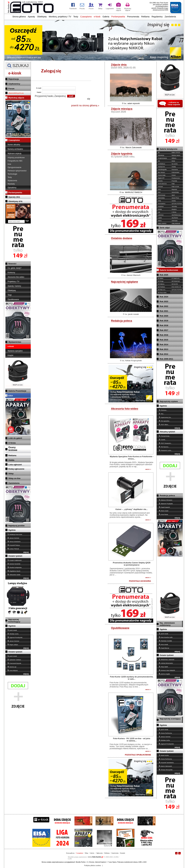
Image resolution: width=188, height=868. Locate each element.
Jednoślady (161, 198)
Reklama (145, 17)
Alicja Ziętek (163, 667)
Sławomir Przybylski (166, 504)
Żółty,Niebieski (176, 224)
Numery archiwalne (15, 149)
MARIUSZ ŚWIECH (134, 192)
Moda (173, 161)
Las (159, 212)
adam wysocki (134, 103)
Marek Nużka (164, 755)
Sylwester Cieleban (14, 660)
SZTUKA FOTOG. (177, 204)
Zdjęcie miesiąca (122, 109)
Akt (159, 161)
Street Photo (175, 198)
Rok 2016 (164, 335)
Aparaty (31, 17)
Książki (10, 355)
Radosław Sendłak (165, 641)
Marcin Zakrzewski (134, 147)
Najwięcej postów (16, 526)
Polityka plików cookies (93, 865)
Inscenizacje (162, 195)
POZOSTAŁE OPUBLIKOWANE (138, 755)
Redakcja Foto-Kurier (15, 534)
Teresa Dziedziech (14, 541)
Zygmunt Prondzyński (15, 637)
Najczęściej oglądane (125, 282)
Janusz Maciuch (133, 275)
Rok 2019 (164, 321)
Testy (76, 17)
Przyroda (174, 181)
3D (159, 152)
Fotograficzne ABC (15, 161)
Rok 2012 (164, 354)
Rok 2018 (164, 325)
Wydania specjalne (15, 351)
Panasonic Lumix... (166, 450)
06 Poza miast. (162, 293)
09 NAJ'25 (175, 284)
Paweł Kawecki (164, 507)
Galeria (106, 17)
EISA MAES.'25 (176, 287)
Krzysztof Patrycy (14, 545)
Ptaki (173, 184)
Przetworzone (176, 178)
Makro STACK (176, 152)
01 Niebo (161, 278)
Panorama (175, 170)
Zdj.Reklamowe (176, 215)
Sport (173, 195)
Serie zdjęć (165, 228)
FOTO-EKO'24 (162, 184)
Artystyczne (161, 167)
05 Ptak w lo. (162, 290)
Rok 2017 (164, 330)
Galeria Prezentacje (17, 391)
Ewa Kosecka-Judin (166, 637)
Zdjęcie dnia (119, 65)
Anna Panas (163, 514)
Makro (160, 221)
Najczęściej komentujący (14, 621)
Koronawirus (162, 204)
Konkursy (11, 273)
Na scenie (175, 164)
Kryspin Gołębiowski (15, 560)
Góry (159, 189)
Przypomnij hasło (44, 96)
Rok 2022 (164, 306)
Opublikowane (13, 299)
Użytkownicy (14, 84)
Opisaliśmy (12, 188)
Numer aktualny (14, 145)
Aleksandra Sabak (14, 575)
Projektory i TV (13, 282)
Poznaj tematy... (165, 436)
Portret (174, 175)
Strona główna (19, 17)
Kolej (159, 201)
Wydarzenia (12, 181)
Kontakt (123, 853)
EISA (11, 396)
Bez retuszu (161, 172)
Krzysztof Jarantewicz (166, 762)
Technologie (12, 174)
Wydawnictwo (15, 342)
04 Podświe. (162, 287)
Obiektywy (42, 17)
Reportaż (174, 189)
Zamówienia (170, 17)
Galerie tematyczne (169, 149)
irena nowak (163, 644)
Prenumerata (133, 17)
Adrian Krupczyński (133, 361)
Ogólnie (12, 530)
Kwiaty (160, 209)
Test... (162, 414)
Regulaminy (157, 17)
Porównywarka (118, 17)
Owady (174, 167)
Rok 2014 (164, 345)
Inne (9, 164)
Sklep (11, 474)
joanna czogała (164, 674)
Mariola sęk (12, 667)
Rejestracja (14, 79)
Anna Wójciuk (13, 670)
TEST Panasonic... (165, 443)
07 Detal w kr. (176, 278)
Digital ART (161, 178)
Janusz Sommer (13, 538)
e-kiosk (97, 17)
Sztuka (174, 201)
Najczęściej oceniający (170, 719)
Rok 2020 (164, 316)
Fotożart (160, 187)
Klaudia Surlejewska (15, 567)
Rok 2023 (164, 301)
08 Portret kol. (176, 281)
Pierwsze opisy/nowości (17, 171)
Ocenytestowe (13, 449)
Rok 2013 (164, 349)
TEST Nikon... (164, 424)
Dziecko (160, 181)
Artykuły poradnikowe (16, 158)
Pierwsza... (163, 410)
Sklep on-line (14, 478)
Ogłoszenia (100, 853)
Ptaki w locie (175, 187)
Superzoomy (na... (165, 417)
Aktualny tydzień (167, 432)
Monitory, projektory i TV (60, 17)
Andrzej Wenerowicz (166, 663)
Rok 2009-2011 (166, 359)
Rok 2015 (164, 340)
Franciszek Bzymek (14, 663)
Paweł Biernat (164, 648)
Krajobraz (161, 206)
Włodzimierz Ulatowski (167, 659)
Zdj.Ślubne (175, 218)
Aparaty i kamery (14, 286)
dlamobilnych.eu (16, 93)
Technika (174, 206)
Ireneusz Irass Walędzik (167, 670)
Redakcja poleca (122, 321)
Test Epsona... (164, 447)
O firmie (12, 443)
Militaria (174, 158)
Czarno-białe (162, 175)
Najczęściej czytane (169, 401)
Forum (11, 89)
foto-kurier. (95, 857)
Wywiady (11, 184)
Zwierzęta (174, 221)
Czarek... (163, 440)
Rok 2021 (164, 311)
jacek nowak (12, 630)
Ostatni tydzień (15, 556)
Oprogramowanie (14, 167)
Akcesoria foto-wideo (16, 277)
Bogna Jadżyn (13, 644)
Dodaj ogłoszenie (16, 469)
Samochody (175, 192)
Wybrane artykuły (15, 154)
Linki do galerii (15, 438)
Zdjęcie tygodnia (122, 154)
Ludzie (160, 218)
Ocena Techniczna (165, 733)
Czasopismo (86, 17)
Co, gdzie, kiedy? (14, 268)
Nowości (12, 264)
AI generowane (162, 158)
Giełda (11, 460)
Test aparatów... (164, 421)
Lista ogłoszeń (15, 465)
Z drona (174, 212)
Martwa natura (176, 155)
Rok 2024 (164, 297)
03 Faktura (161, 284)
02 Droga (161, 281)
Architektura (161, 164)
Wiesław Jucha (13, 634)
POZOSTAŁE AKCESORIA (140, 581)
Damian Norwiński (14, 564)
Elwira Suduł (164, 511)
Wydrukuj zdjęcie (16, 98)
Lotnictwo (161, 215)
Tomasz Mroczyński (166, 770)
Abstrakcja (161, 155)
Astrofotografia (162, 170)
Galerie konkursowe (169, 270)
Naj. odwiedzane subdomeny (167, 624)
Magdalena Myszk (14, 571)
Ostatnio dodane (122, 238)
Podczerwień (175, 172)
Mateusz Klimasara (166, 500)
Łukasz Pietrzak (13, 549)
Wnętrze (174, 209)
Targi (10, 295)
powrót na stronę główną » (85, 105)
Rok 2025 (164, 275)
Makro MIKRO (162, 224)
